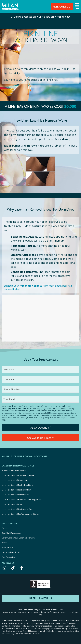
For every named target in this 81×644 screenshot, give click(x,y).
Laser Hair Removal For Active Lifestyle (18, 475)
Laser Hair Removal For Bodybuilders (17, 485)
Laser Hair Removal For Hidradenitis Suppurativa (22, 499)
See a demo (62, 139)
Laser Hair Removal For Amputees (16, 480)
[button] (77, 6)
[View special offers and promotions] (40, 21)
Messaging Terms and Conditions (17, 408)
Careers (5, 528)
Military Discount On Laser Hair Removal (18, 538)
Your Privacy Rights (10, 557)
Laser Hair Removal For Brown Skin (16, 490)
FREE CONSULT (62, 7)
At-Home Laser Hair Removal (14, 470)
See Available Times (40, 438)
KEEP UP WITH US (41, 598)
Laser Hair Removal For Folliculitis (16, 495)
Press (4, 543)
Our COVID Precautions (12, 533)
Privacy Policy (61, 406)
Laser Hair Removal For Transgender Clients (20, 514)
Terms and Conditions (11, 552)
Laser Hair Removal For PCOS (14, 504)
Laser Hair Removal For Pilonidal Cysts (18, 509)
